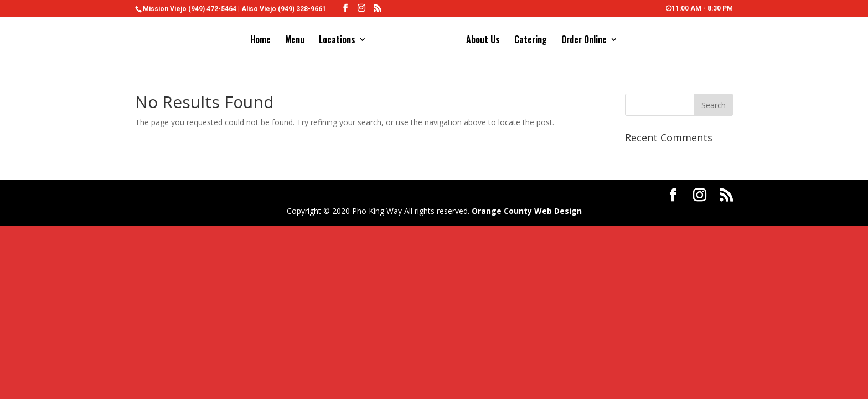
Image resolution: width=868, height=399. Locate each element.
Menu (295, 41)
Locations (337, 41)
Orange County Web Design (527, 211)
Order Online (584, 41)
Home (260, 41)
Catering (531, 41)
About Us (483, 41)
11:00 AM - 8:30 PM (699, 8)
